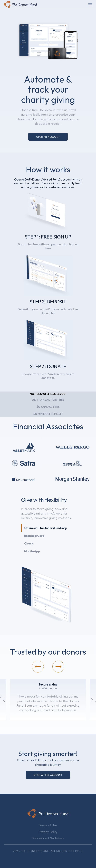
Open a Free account (48, 775)
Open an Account (48, 137)
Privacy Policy (48, 832)
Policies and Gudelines (48, 838)
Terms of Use (48, 825)
